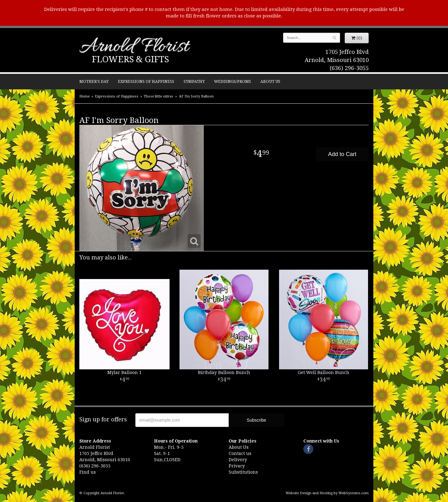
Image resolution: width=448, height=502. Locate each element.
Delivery (238, 460)
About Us (270, 81)
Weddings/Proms (233, 81)
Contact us (240, 453)
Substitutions (243, 472)
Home (84, 96)
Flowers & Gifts (130, 59)
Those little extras (159, 96)
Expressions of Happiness (146, 81)
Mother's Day (94, 81)
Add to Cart (342, 154)
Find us (88, 472)
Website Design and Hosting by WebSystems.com (327, 493)
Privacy (237, 466)
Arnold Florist (134, 47)
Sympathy (194, 81)
